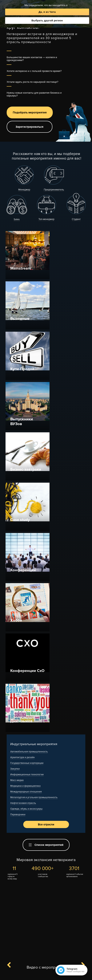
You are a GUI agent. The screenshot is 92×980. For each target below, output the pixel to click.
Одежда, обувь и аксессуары (26, 554)
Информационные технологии (27, 519)
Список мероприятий (46, 590)
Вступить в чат (54, 955)
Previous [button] (11, 710)
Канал (33, 955)
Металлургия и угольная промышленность (34, 542)
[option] (46, 760)
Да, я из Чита (47, 12)
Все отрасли (46, 569)
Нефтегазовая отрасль (23, 548)
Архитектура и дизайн (22, 502)
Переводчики (18, 559)
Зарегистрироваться (30, 127)
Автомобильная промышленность (29, 497)
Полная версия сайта (46, 975)
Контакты (33, 968)
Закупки (15, 514)
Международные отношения (26, 537)
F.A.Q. (44, 968)
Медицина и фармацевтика (25, 531)
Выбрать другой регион (47, 20)
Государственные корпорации (27, 508)
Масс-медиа (17, 525)
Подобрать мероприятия (30, 112)
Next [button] (81, 710)
